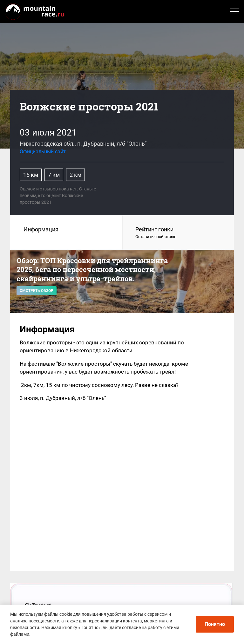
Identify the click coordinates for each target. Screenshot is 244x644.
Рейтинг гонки (178, 233)
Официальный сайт (43, 152)
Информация (41, 229)
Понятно (215, 624)
